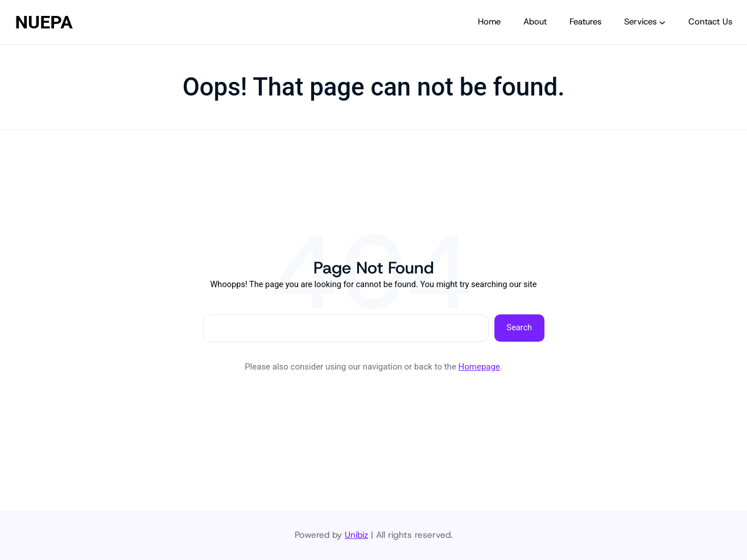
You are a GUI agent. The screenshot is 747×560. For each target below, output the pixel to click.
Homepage (479, 367)
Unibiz (356, 535)
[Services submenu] (662, 22)
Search (519, 327)
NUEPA (44, 22)
